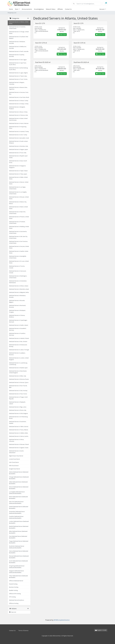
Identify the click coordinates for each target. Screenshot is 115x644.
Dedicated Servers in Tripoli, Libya (18, 76)
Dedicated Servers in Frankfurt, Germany (17, 334)
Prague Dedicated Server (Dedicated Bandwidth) (19, 542)
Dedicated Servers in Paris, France (18, 394)
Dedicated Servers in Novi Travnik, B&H (18, 387)
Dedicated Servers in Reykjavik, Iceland (17, 403)
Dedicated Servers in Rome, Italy (18, 410)
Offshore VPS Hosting (15, 594)
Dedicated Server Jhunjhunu (17, 600)
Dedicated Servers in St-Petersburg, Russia (18, 418)
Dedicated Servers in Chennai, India (18, 115)
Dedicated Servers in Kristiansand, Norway (18, 346)
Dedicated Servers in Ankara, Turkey (19, 101)
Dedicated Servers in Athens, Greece (19, 286)
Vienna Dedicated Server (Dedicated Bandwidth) (19, 552)
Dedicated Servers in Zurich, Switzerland (16, 452)
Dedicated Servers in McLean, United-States (19, 198)
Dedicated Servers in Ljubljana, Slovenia (17, 354)
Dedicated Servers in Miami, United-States (19, 208)
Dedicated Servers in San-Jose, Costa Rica (19, 93)
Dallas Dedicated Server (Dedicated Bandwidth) (18, 483)
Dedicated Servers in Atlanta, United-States (19, 23)
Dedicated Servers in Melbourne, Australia (18, 47)
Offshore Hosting (14, 603)
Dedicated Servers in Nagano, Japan (19, 149)
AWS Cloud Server (14, 466)
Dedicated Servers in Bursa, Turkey (18, 112)
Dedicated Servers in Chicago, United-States (19, 33)
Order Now (62, 35)
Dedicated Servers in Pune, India (18, 153)
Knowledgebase (39, 9)
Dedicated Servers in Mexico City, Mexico (18, 203)
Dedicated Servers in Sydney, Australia (17, 56)
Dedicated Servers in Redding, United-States (19, 227)
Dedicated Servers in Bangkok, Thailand (17, 108)
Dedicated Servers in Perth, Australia (19, 51)
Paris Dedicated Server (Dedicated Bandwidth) (18, 537)
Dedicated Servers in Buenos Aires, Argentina (18, 88)
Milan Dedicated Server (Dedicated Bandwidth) (18, 532)
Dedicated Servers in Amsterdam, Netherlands (18, 282)
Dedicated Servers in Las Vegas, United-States (17, 188)
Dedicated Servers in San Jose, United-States (19, 247)
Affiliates (60, 9)
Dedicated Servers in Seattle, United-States (19, 252)
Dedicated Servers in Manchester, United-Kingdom (18, 372)
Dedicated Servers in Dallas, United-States (18, 178)
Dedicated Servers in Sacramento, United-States (18, 232)
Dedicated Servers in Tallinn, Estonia (19, 427)
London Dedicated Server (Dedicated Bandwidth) (19, 522)
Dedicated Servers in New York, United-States (17, 213)
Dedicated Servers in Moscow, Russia (19, 379)
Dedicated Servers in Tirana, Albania (19, 430)
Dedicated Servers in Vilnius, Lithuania (17, 440)
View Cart (13, 612)
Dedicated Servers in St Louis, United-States (19, 262)
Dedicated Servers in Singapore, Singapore (17, 167)
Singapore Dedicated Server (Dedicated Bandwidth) (16, 572)
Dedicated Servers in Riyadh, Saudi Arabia (18, 157)
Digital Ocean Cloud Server (16, 456)
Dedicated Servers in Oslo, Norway (18, 391)
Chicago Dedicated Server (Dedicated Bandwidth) (19, 478)
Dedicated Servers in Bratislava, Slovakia (17, 296)
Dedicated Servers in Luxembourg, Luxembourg (18, 364)
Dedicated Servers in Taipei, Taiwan (18, 171)
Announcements (27, 9)
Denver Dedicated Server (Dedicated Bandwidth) (19, 488)
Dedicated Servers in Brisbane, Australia (17, 42)
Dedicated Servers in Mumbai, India (19, 146)
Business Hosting (14, 587)
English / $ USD (101, 630)
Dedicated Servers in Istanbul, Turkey (19, 132)
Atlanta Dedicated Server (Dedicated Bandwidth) (19, 473)
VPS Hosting (12, 597)
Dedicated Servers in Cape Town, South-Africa (18, 64)
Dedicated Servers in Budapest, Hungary (17, 311)
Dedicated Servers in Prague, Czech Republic (18, 398)
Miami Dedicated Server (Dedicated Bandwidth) (18, 498)
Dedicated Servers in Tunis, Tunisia (18, 79)
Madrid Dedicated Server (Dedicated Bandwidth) (19, 527)
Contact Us (68, 9)
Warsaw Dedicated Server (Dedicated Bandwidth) (19, 557)
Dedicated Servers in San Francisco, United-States (18, 242)
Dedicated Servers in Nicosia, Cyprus (19, 382)
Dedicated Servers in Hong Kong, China (18, 128)
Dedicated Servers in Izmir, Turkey (18, 135)
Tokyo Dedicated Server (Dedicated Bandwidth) (18, 577)
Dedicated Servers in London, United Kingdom (19, 359)
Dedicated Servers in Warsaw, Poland (19, 444)
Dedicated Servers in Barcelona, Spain (19, 289)
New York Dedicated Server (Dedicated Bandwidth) (16, 503)
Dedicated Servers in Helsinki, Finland (19, 338)
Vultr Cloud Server (14, 462)
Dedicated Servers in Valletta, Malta (18, 433)
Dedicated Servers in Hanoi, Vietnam (19, 123)
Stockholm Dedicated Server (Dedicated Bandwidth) (17, 547)
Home (11, 9)
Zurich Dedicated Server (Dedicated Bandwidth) (18, 562)
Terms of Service (23, 631)
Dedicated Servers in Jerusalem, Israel (19, 138)
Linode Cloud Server (14, 459)
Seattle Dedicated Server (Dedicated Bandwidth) (19, 507)
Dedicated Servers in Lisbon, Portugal (19, 350)
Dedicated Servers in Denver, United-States (19, 183)
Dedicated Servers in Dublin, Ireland (19, 325)
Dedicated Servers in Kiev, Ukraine (18, 342)
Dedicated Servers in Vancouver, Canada (18, 272)
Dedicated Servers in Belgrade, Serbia (19, 292)
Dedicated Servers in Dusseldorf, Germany (18, 329)
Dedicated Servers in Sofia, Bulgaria (18, 413)
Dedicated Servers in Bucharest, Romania (17, 306)
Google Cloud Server (15, 469)
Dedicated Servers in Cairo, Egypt (18, 60)
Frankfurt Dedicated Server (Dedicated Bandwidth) (16, 517)
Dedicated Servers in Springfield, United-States (18, 257)
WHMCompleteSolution (62, 620)
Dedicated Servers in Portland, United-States (17, 223)
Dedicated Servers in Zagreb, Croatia (19, 448)
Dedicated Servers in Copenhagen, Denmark (18, 321)
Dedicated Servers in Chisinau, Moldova (17, 316)
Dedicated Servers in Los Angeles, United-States (18, 193)
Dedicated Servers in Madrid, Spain (18, 368)
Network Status (51, 9)
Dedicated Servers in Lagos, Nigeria (18, 73)
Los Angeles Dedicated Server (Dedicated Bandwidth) (17, 493)
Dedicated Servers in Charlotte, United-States (17, 28)
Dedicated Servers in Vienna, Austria (19, 436)
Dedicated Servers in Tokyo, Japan (18, 174)
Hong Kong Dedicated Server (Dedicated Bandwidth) (17, 567)
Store (17, 9)
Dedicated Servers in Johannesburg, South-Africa (19, 69)
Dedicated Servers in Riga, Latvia (18, 407)
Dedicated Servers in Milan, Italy (18, 376)
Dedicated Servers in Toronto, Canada (17, 267)
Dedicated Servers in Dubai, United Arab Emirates (18, 119)
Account (102, 9)
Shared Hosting (13, 584)
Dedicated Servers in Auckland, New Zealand (19, 38)
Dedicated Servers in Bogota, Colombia (17, 83)
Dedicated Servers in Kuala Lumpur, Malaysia (19, 142)
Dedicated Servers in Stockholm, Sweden (18, 422)
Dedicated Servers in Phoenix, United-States (19, 218)
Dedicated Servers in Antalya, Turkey (19, 104)
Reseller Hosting (13, 590)
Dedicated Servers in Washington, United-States (18, 277)
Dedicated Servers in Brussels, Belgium (17, 301)
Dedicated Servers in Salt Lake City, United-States (18, 237)
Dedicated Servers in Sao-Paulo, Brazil (19, 97)
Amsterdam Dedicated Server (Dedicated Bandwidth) (17, 512)
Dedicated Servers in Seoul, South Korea (18, 162)
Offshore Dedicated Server (16, 581)
